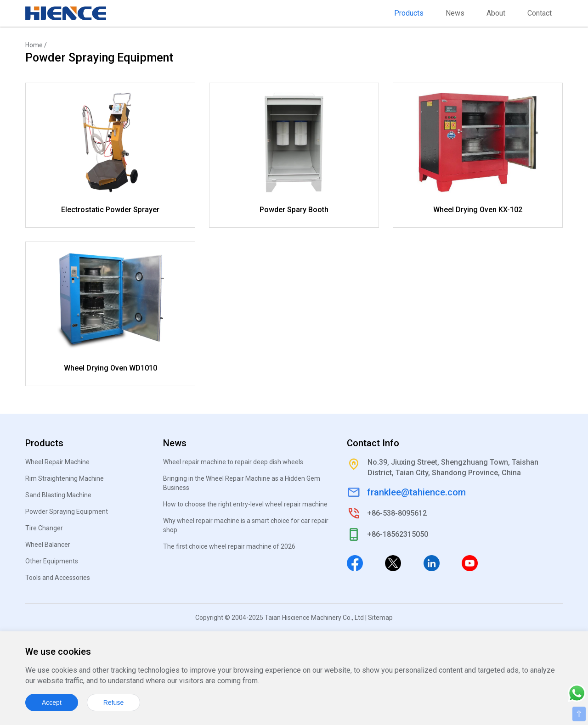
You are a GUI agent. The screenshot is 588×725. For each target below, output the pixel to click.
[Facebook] (355, 563)
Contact (540, 13)
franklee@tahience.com (416, 492)
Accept (52, 703)
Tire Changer (44, 528)
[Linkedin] (432, 563)
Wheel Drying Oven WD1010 (110, 368)
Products (409, 13)
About (496, 13)
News (455, 13)
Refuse (113, 703)
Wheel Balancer (48, 545)
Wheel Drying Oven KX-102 (478, 210)
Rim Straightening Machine (65, 478)
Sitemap (380, 618)
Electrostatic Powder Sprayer (110, 210)
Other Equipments (52, 561)
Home (34, 45)
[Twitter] (393, 563)
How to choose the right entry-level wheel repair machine (245, 504)
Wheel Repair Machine (57, 462)
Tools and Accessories (58, 578)
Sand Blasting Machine (58, 495)
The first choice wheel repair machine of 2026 (229, 546)
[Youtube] (470, 563)
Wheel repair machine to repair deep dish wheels (233, 462)
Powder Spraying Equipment (67, 511)
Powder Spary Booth (294, 210)
